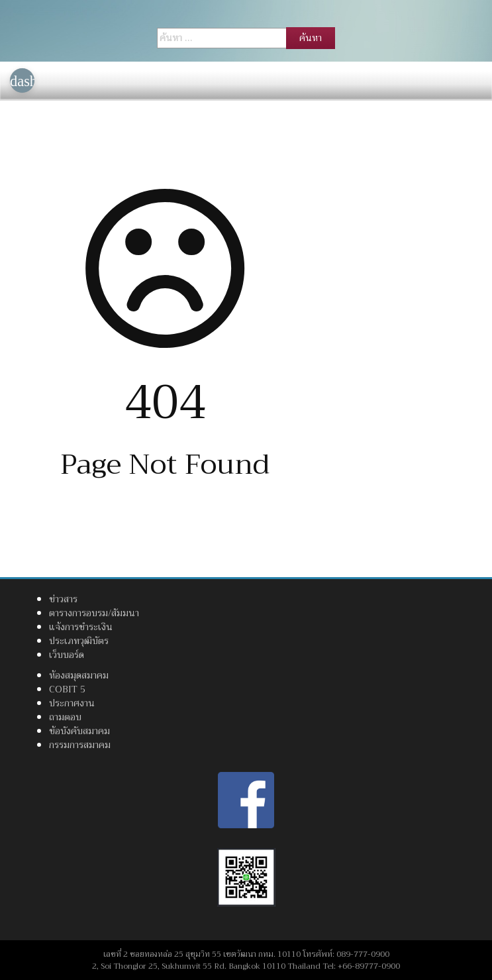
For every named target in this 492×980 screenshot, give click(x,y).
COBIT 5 (67, 689)
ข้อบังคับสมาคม (79, 731)
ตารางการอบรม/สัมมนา (94, 613)
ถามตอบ (65, 717)
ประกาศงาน (72, 703)
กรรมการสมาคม (80, 745)
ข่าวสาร (63, 599)
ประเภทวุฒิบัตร (79, 641)
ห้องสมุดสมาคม (79, 675)
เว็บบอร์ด (67, 655)
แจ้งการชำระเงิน (81, 627)
